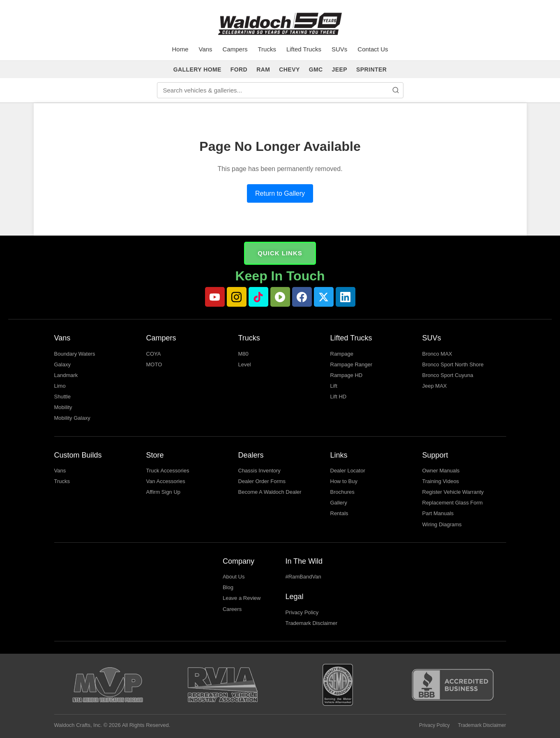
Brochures (342, 492)
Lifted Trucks (304, 49)
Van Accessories (166, 481)
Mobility (63, 407)
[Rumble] (280, 297)
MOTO (154, 364)
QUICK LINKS (280, 253)
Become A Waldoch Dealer (270, 492)
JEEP (340, 69)
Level (245, 364)
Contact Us (373, 49)
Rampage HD (347, 375)
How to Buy (344, 481)
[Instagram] (237, 297)
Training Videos (441, 481)
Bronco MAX (437, 354)
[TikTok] (258, 297)
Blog (228, 587)
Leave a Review (242, 598)
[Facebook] (302, 297)
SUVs (339, 49)
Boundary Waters (75, 354)
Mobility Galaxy (72, 418)
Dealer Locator (348, 471)
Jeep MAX (435, 386)
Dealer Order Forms (262, 481)
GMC (316, 69)
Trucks (267, 49)
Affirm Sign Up (164, 492)
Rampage (342, 354)
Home (180, 49)
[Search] (396, 90)
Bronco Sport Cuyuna (448, 375)
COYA (154, 354)
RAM (263, 69)
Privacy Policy (302, 612)
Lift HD (339, 397)
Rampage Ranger (351, 364)
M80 (243, 354)
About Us (234, 577)
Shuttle (62, 397)
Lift (334, 386)
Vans (206, 49)
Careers (232, 609)
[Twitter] (324, 297)
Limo (60, 386)
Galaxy (62, 364)
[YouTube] (215, 297)
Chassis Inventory (259, 471)
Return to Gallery (280, 193)
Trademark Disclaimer (311, 623)
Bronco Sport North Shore (453, 364)
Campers (235, 49)
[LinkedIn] (346, 297)
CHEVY (289, 69)
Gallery (339, 503)
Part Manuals (438, 513)
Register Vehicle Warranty (453, 492)
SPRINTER (371, 69)
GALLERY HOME (197, 69)
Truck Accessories (168, 471)
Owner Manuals (441, 471)
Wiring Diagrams (442, 524)
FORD (239, 69)
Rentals (339, 513)
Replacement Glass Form (453, 503)
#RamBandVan (303, 577)
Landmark (66, 375)
